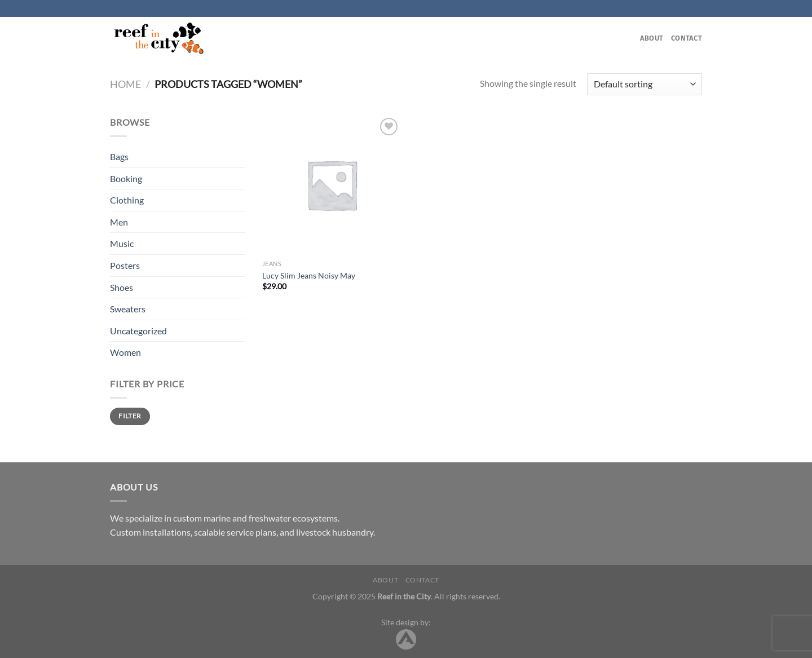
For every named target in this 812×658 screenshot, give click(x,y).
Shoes (122, 287)
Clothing (127, 200)
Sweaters (128, 309)
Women (125, 352)
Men (119, 222)
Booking (126, 178)
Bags (119, 156)
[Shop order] (645, 84)
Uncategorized (138, 331)
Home (125, 84)
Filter (130, 416)
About (652, 38)
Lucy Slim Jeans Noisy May (309, 275)
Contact (687, 38)
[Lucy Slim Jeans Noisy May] (332, 185)
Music (122, 243)
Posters (125, 265)
